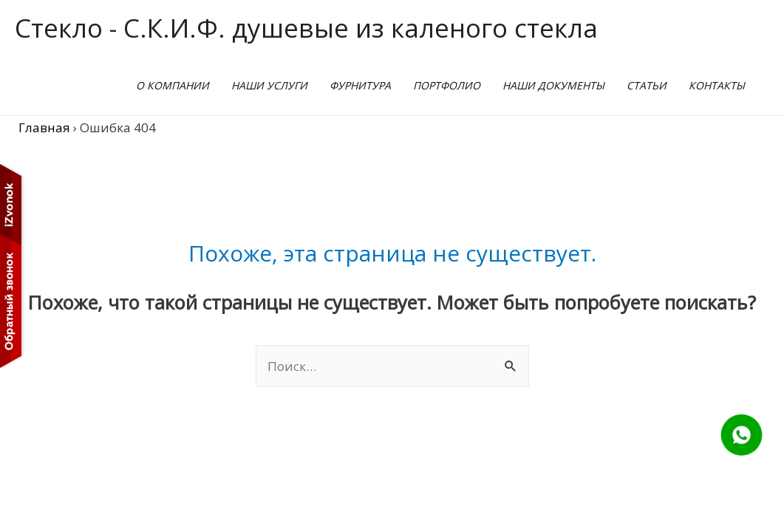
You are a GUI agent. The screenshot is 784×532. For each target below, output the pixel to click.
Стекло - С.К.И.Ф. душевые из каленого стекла (306, 28)
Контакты (717, 85)
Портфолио (447, 85)
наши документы (553, 85)
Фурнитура (360, 85)
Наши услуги (269, 85)
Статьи (647, 85)
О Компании (173, 85)
